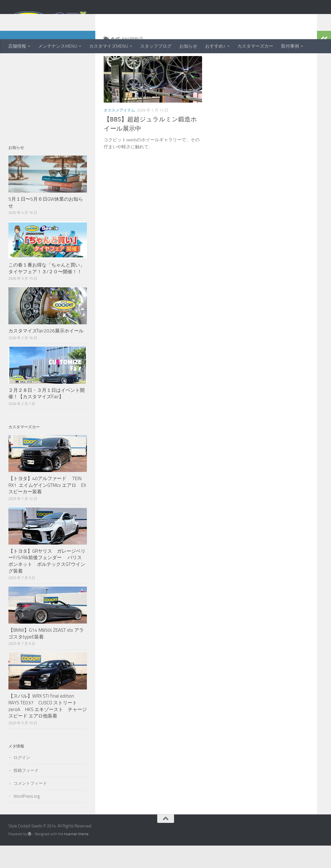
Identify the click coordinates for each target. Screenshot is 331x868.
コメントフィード (30, 806)
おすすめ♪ (215, 46)
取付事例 (290, 46)
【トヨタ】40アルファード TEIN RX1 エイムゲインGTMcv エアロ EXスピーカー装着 (47, 507)
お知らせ (188, 46)
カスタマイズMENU (109, 46)
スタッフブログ (156, 46)
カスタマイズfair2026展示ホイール (46, 353)
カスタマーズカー (255, 46)
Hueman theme (76, 856)
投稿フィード (26, 793)
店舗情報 (17, 46)
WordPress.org (27, 819)
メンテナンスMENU (58, 46)
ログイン (22, 780)
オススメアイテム (119, 133)
